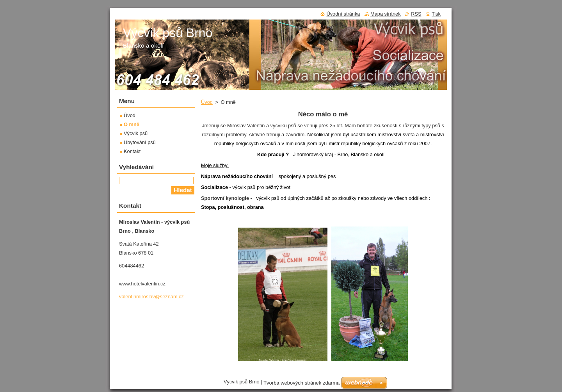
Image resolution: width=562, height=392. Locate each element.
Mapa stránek (386, 14)
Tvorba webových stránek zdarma (301, 385)
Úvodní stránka (343, 14)
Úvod (207, 102)
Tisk (436, 14)
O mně (132, 124)
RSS (416, 14)
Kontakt (132, 151)
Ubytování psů (140, 142)
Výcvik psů (136, 133)
